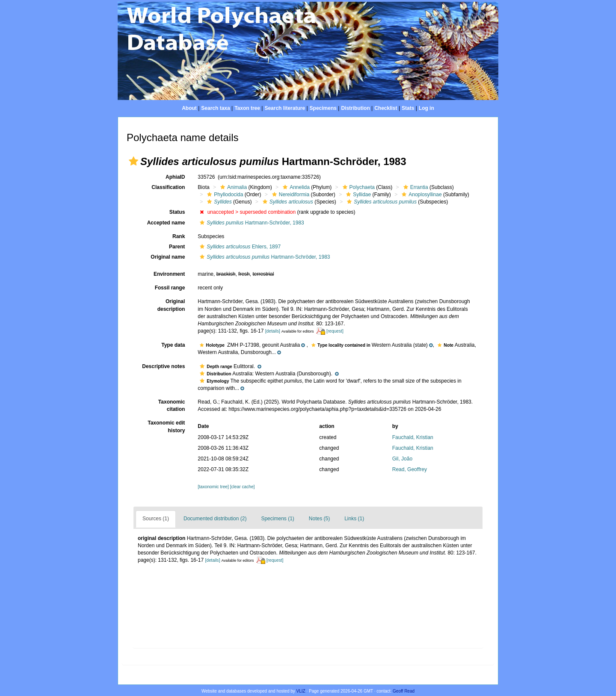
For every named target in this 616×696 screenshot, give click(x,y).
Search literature (285, 108)
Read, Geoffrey (410, 469)
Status (177, 212)
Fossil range (170, 288)
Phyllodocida (224, 195)
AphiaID (175, 177)
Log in (426, 108)
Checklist (386, 108)
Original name (168, 257)
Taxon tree (247, 108)
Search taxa (215, 108)
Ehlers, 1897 (239, 247)
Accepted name (166, 223)
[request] (335, 331)
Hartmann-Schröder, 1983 (251, 223)
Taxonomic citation (172, 406)
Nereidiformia (290, 195)
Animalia (232, 187)
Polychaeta (358, 187)
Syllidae (357, 195)
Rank (179, 236)
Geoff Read (404, 691)
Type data (173, 345)
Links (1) (354, 519)
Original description (171, 305)
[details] (273, 331)
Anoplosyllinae (421, 195)
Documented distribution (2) (215, 519)
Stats (408, 108)
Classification (168, 187)
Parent (177, 247)
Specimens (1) (277, 519)
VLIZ (301, 691)
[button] (133, 161)
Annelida (295, 187)
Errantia (415, 187)
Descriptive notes (163, 366)
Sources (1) (156, 519)
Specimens (323, 108)
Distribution (355, 108)
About (189, 108)
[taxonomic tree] (213, 487)
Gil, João (402, 459)
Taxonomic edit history (166, 426)
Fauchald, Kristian (413, 437)
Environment (169, 274)
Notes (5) (319, 519)
